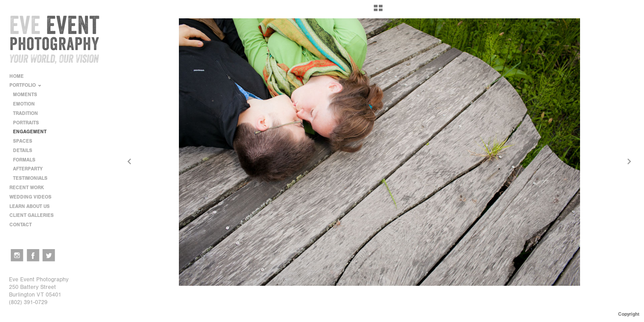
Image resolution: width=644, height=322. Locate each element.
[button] (378, 11)
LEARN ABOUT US (33, 206)
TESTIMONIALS (30, 178)
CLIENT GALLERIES (32, 215)
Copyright (629, 314)
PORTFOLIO (26, 85)
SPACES (23, 141)
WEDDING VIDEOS (30, 197)
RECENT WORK (30, 188)
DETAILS (23, 150)
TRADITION (25, 113)
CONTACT (21, 225)
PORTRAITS (26, 123)
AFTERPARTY (28, 169)
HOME (17, 76)
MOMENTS (25, 95)
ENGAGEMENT (30, 132)
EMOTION (24, 104)
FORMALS (24, 160)
